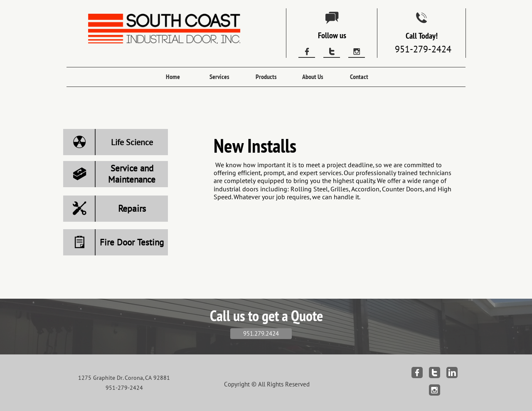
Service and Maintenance (132, 174)
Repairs (132, 208)
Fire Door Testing (132, 242)
